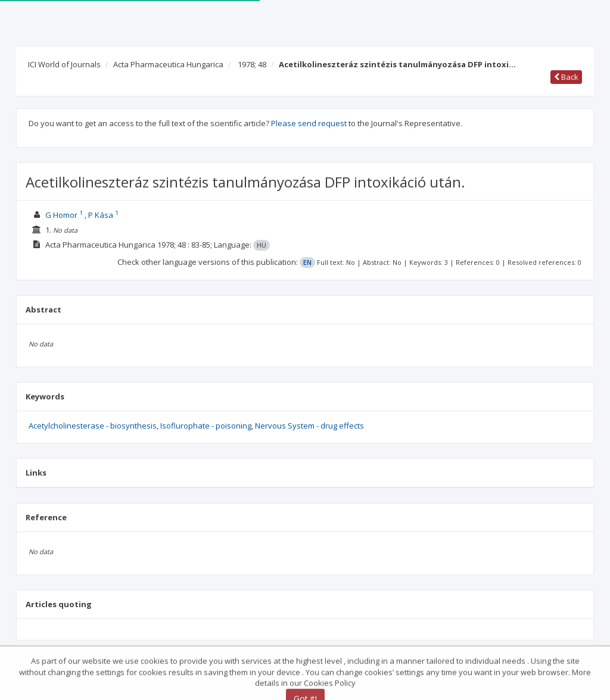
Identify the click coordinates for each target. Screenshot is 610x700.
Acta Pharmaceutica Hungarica (168, 64)
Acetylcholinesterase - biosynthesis (93, 426)
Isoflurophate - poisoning (206, 426)
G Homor (61, 215)
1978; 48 (252, 64)
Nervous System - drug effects (309, 426)
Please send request (309, 123)
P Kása (101, 215)
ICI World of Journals (64, 64)
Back (566, 77)
